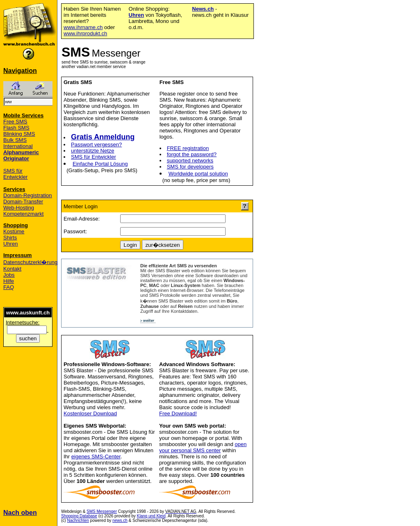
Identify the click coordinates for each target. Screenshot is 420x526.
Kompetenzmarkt (23, 214)
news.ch (120, 520)
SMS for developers (190, 167)
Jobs (9, 275)
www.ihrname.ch (83, 27)
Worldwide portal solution (198, 174)
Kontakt (12, 269)
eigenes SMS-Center (96, 457)
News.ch (203, 9)
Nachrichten (78, 520)
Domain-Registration (28, 195)
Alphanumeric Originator (21, 155)
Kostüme (14, 231)
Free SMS (15, 122)
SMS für (13, 171)
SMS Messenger (102, 511)
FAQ (9, 287)
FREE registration (188, 148)
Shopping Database (79, 516)
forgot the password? (192, 154)
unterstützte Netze (93, 151)
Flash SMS (16, 128)
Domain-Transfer (23, 202)
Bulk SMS (15, 140)
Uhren (10, 244)
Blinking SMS (19, 134)
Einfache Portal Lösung (100, 164)
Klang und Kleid (151, 516)
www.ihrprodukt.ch (85, 33)
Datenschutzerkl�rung (30, 262)
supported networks (190, 161)
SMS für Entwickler (94, 157)
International (18, 146)
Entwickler (15, 177)
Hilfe (9, 281)
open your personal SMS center (203, 447)
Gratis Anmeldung (103, 137)
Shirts (10, 238)
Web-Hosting (19, 208)
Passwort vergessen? (96, 145)
